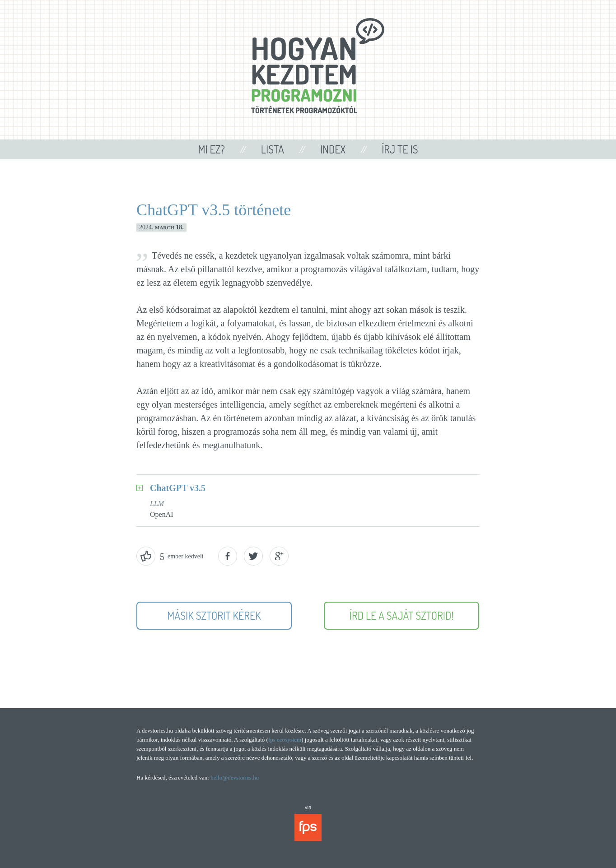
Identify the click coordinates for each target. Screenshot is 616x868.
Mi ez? (211, 149)
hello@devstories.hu (235, 777)
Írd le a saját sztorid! (401, 615)
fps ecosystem (285, 740)
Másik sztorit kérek (214, 615)
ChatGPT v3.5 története (214, 210)
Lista (273, 149)
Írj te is (400, 149)
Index (333, 149)
